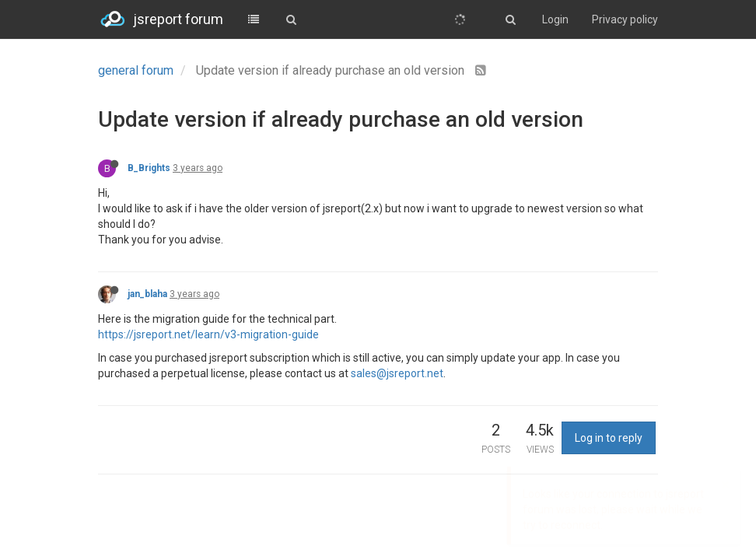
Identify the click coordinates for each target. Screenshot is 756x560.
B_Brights (149, 168)
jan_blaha (147, 294)
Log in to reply (609, 438)
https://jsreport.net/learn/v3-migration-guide (208, 334)
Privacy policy (625, 19)
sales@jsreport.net (397, 373)
